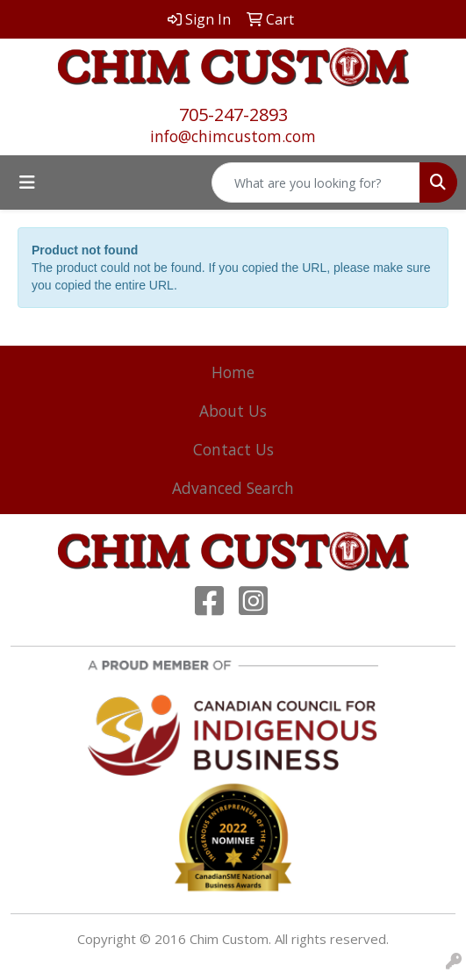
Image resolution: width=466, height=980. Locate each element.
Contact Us (233, 449)
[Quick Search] (316, 182)
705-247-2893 (233, 114)
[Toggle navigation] (27, 182)
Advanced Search (233, 488)
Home (233, 372)
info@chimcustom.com (233, 136)
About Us (233, 411)
